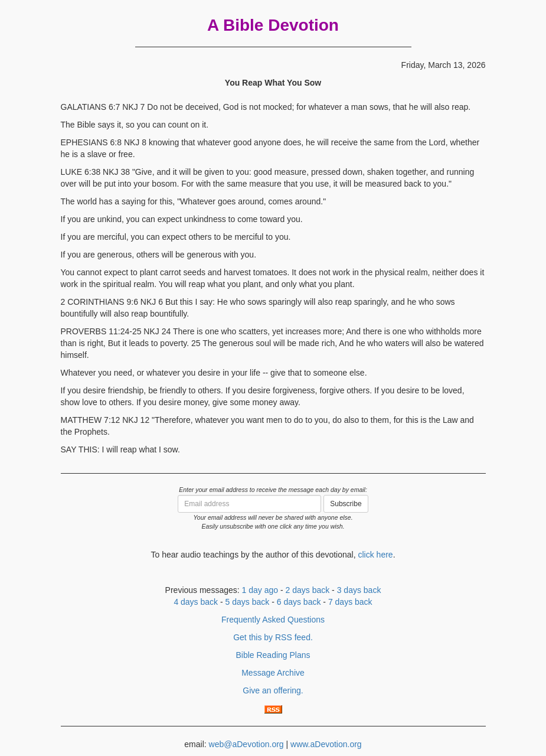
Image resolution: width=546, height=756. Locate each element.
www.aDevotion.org (326, 744)
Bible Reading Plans (273, 655)
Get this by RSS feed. (273, 637)
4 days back (196, 602)
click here (375, 555)
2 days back (308, 590)
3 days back (359, 590)
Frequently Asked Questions (273, 620)
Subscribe (346, 504)
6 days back (299, 602)
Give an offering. (273, 690)
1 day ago (260, 590)
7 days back (350, 602)
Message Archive (273, 673)
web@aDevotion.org (246, 744)
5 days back (248, 602)
